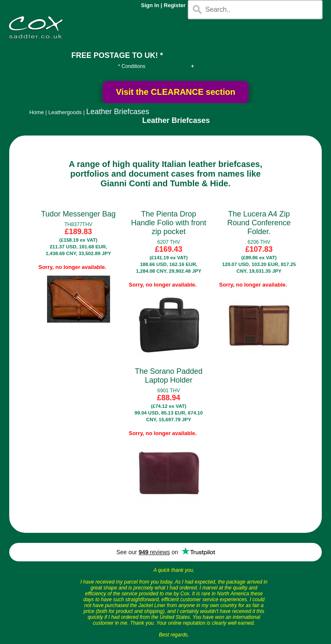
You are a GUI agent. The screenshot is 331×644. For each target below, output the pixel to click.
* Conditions (132, 66)
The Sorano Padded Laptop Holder (169, 376)
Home (37, 112)
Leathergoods (65, 112)
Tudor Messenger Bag (78, 214)
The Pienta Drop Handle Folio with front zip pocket (169, 223)
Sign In (150, 5)
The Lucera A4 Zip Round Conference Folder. (259, 223)
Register (175, 5)
